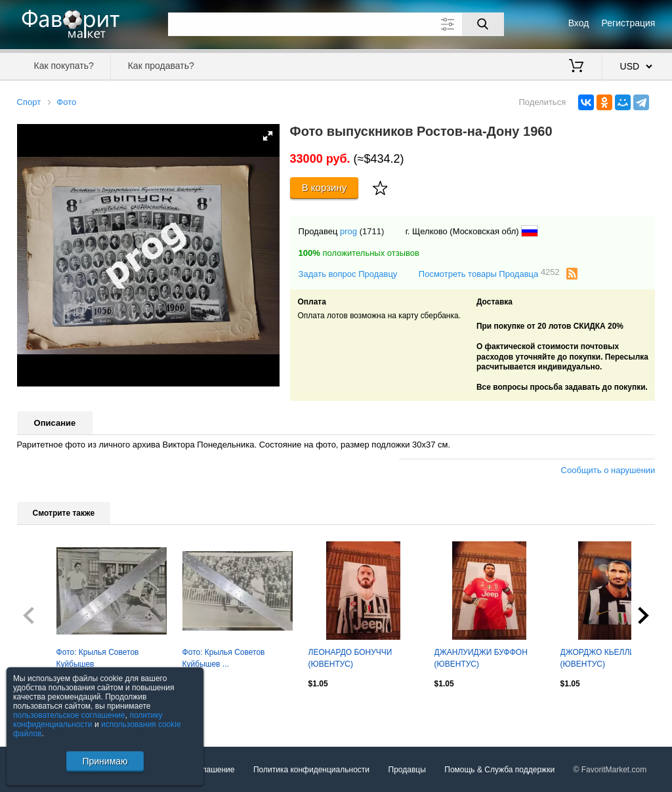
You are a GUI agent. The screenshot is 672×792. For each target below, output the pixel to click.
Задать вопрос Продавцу (348, 274)
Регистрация (629, 23)
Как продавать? (161, 66)
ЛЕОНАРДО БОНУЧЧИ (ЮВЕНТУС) (350, 658)
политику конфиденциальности (88, 720)
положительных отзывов (359, 253)
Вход (579, 23)
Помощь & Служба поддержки (499, 770)
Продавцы (407, 770)
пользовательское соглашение (69, 715)
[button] (268, 136)
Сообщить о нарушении (608, 470)
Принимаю (105, 761)
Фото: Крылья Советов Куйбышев (98, 658)
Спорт (29, 102)
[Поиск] (483, 24)
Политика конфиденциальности (311, 770)
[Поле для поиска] (336, 24)
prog (348, 231)
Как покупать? (64, 66)
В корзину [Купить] (325, 187)
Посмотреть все (46, 712)
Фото (66, 102)
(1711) (372, 231)
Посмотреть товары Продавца (489, 273)
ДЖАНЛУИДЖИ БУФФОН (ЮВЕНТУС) (481, 658)
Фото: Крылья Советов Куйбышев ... (224, 658)
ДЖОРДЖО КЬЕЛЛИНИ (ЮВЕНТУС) (604, 658)
